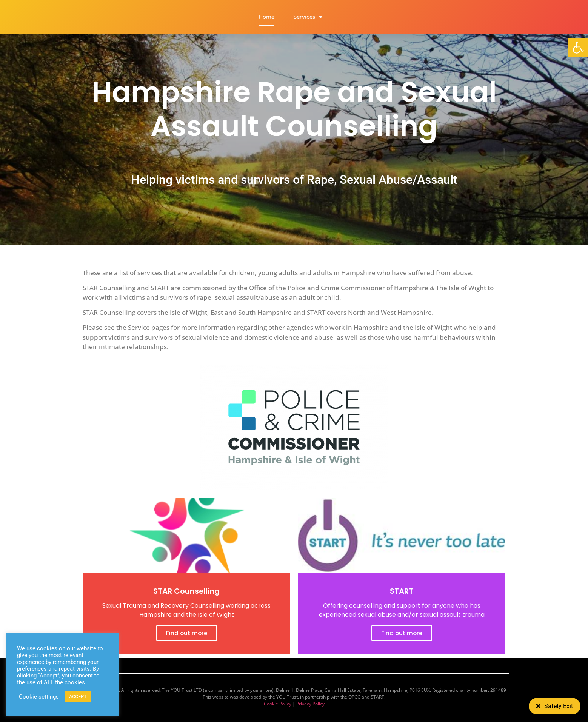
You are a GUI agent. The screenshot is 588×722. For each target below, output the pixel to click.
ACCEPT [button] (78, 697)
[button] (578, 48)
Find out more (187, 633)
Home (266, 17)
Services (308, 17)
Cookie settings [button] (39, 697)
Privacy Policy (310, 704)
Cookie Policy (278, 704)
